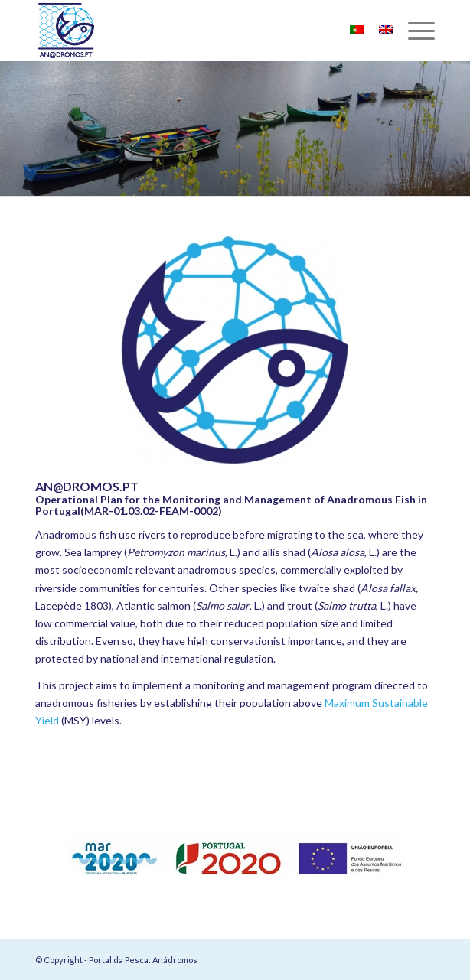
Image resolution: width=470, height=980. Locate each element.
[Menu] (414, 31)
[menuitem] (414, 31)
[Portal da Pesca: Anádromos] (195, 31)
